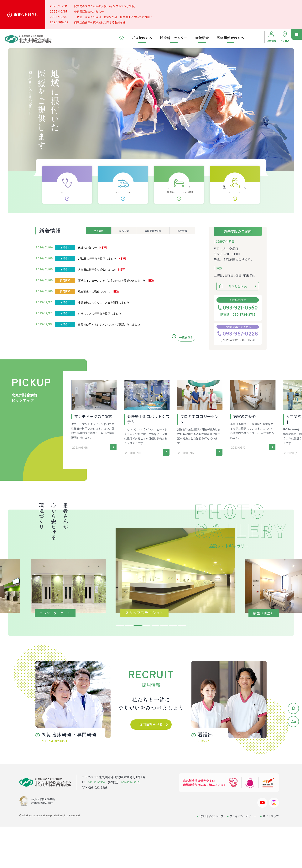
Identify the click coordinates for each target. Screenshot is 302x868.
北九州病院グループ (211, 858)
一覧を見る (187, 381)
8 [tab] (182, 668)
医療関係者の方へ (230, 39)
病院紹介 (202, 39)
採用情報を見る (151, 767)
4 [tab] (147, 668)
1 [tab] (120, 668)
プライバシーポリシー (243, 858)
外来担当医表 (238, 300)
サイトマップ (271, 858)
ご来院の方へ (142, 39)
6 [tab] (164, 668)
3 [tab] (138, 668)
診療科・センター (174, 39)
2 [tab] (129, 668)
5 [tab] (155, 668)
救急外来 (123, 203)
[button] (38, 503)
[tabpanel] (151, 621)
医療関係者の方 (235, 203)
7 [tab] (173, 668)
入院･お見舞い (179, 203)
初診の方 (67, 203)
